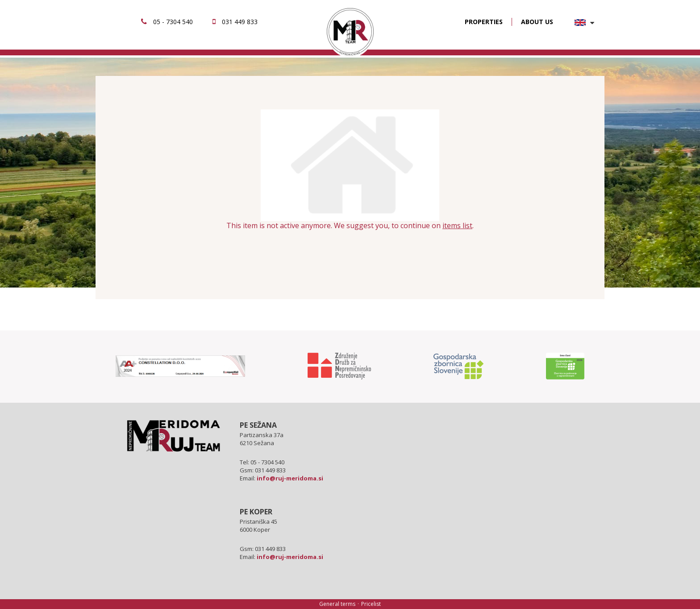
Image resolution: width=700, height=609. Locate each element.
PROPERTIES (484, 22)
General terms (337, 604)
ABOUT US (537, 22)
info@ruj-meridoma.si (290, 478)
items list (457, 225)
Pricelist (371, 604)
